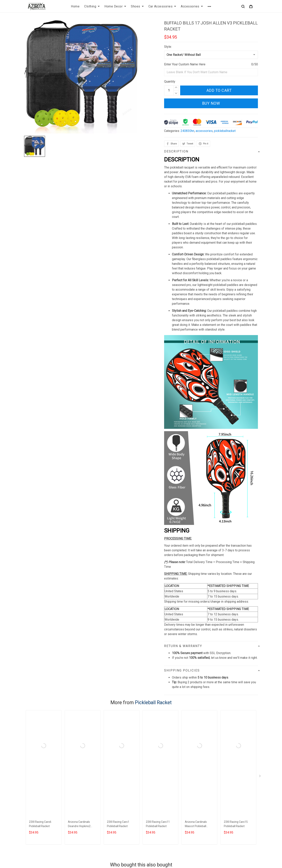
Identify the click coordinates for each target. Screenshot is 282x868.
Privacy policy (94, 807)
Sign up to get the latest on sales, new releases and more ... (230, 809)
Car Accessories (162, 6)
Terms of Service (96, 813)
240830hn (187, 131)
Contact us (151, 807)
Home (75, 6)
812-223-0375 (34, 832)
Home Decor (115, 6)
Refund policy (94, 827)
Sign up (248, 819)
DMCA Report (191, 850)
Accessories (192, 6)
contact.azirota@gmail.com (42, 838)
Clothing (92, 6)
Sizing (148, 820)
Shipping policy (95, 820)
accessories (204, 131)
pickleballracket (225, 131)
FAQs (148, 813)
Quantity (170, 82)
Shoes (137, 6)
